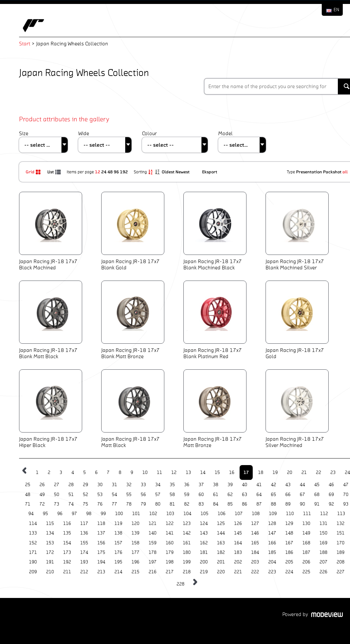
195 (118, 562)
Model (225, 133)
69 (331, 495)
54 (114, 495)
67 (302, 495)
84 (216, 504)
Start (25, 44)
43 (288, 485)
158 (135, 543)
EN (336, 10)
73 (57, 504)
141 (170, 533)
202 (238, 562)
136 (84, 533)
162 (204, 543)
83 (201, 504)
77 (114, 504)
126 (238, 523)
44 (302, 485)
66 (288, 495)
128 (272, 523)
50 (57, 495)
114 (33, 523)
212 (84, 572)
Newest (183, 172)
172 (50, 552)
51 (71, 495)
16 (232, 472)
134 (50, 533)
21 (304, 472)
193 (84, 562)
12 (98, 172)
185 (272, 552)
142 (187, 533)
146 (255, 533)
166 (272, 543)
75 (85, 504)
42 (273, 485)
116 (67, 523)
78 (129, 504)
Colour (149, 133)
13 (188, 472)
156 (101, 543)
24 (104, 172)
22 (318, 472)
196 (135, 562)
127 (255, 523)
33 (143, 485)
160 (170, 543)
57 (158, 495)
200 (204, 562)
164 (238, 543)
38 (216, 485)
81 (172, 504)
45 (317, 485)
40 (245, 485)
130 (306, 523)
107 (239, 514)
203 (255, 562)
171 (33, 552)
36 (187, 485)
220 (221, 572)
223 (272, 572)
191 (50, 562)
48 (110, 172)
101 (136, 514)
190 (33, 562)
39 (230, 485)
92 (331, 504)
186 (289, 552)
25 (28, 485)
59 (187, 495)
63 (245, 495)
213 (101, 572)
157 (118, 543)
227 (340, 572)
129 (289, 523)
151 (340, 533)
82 (187, 504)
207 (323, 562)
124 (204, 523)
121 (152, 523)
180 (187, 552)
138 (118, 533)
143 (204, 533)
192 (124, 172)
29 (85, 485)
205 (289, 562)
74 (71, 504)
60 (201, 495)
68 (317, 495)
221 (238, 572)
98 (89, 514)
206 (306, 562)
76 (100, 504)
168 (306, 543)
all (345, 172)
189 (340, 552)
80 (158, 504)
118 (101, 523)
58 (172, 495)
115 (50, 523)
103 (170, 514)
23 (333, 472)
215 (135, 572)
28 (71, 485)
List (55, 172)
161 (187, 543)
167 (289, 543)
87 (259, 504)
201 (221, 562)
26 (42, 485)
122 (170, 523)
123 (187, 523)
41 (259, 485)
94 (31, 514)
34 (158, 485)
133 (33, 533)
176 (118, 552)
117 (84, 523)
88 (273, 504)
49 (42, 495)
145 (238, 533)
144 (221, 533)
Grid (34, 172)
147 (272, 533)
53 (100, 495)
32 (129, 485)
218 (187, 572)
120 (135, 523)
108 (256, 514)
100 (119, 514)
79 (143, 504)
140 (152, 533)
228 (180, 584)
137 (101, 533)
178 (152, 552)
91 (317, 504)
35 (172, 485)
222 (255, 572)
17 (246, 472)
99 (103, 514)
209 (33, 572)
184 (255, 552)
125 (221, 523)
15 (217, 472)
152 (33, 543)
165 (255, 543)
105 (204, 514)
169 (323, 543)
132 (340, 523)
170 (340, 543)
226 (323, 572)
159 (152, 543)
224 (289, 572)
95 (45, 514)
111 (307, 514)
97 (74, 514)
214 (118, 572)
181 (204, 552)
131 (323, 523)
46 (331, 485)
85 (230, 504)
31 (114, 485)
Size (24, 133)
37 (201, 485)
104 (187, 514)
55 (129, 495)
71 (28, 504)
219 (204, 572)
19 (275, 472)
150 (323, 533)
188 (323, 552)
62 (230, 495)
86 (245, 504)
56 (143, 495)
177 (135, 552)
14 (203, 472)
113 (341, 514)
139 (135, 533)
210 (50, 572)
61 (216, 495)
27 (57, 485)
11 (159, 472)
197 (152, 562)
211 (67, 572)
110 (290, 514)
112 (324, 514)
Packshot (332, 172)
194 (101, 562)
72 (42, 504)
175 (101, 552)
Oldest (169, 172)
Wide (84, 133)
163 (221, 543)
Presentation (309, 172)
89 (288, 504)
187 (306, 552)
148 (289, 533)
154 (67, 543)
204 (272, 562)
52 (85, 495)
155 (84, 543)
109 (273, 514)
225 (306, 572)
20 (290, 472)
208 (340, 562)
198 (170, 562)
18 (261, 472)
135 (67, 533)
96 (116, 172)
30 (100, 485)
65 (273, 495)
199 (187, 562)
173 (67, 552)
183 (238, 552)
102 (153, 514)
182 (221, 552)
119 (118, 523)
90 (302, 504)
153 (50, 543)
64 (259, 495)
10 (145, 472)
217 (170, 572)
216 (152, 572)
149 (306, 533)
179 (170, 552)
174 (84, 552)
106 (222, 514)
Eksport (210, 172)
